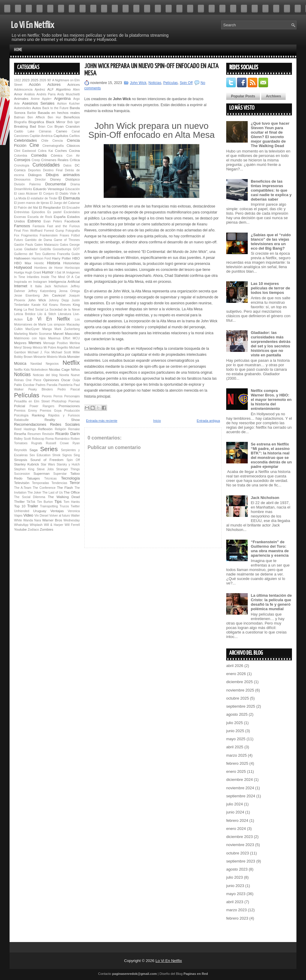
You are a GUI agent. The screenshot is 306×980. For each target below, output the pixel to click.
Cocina (74, 151)
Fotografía (73, 231)
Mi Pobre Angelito (56, 348)
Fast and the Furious (63, 226)
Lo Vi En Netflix (33, 25)
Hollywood (23, 267)
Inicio (157, 421)
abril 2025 (235, 747)
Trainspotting (49, 506)
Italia (38, 286)
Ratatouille (21, 420)
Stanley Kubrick (27, 464)
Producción (72, 411)
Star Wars (48, 464)
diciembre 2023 (240, 837)
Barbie (32, 113)
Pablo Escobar (24, 385)
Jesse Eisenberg (27, 296)
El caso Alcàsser (26, 194)
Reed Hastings (25, 429)
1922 (17, 80)
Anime (35, 99)
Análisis (30, 94)
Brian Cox (45, 127)
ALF (50, 89)
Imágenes (73, 273)
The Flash (65, 487)
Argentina (62, 99)
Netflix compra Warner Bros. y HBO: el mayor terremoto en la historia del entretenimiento (271, 400)
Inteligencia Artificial (64, 281)
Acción (35, 84)
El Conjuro (47, 194)
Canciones (21, 136)
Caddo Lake (24, 131)
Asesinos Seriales (38, 103)
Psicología (21, 415)
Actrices (74, 84)
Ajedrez (40, 90)
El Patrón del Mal (26, 208)
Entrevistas (22, 212)
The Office (72, 492)
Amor (18, 94)
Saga (33, 450)
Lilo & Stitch (47, 314)
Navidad (36, 364)
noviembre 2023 (240, 845)
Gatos (64, 245)
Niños (75, 369)
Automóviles (23, 108)
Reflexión (45, 429)
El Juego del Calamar (65, 203)
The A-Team (23, 488)
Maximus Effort (59, 338)
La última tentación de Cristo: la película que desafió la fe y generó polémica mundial (271, 602)
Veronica (74, 511)
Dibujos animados (63, 175)
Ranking (38, 415)
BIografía (20, 122)
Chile (45, 141)
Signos (67, 455)
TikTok (31, 502)
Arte (17, 104)
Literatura (65, 314)
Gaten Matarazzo (46, 245)
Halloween (22, 258)
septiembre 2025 (241, 706)
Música (20, 363)
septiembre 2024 (241, 796)
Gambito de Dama (38, 240)
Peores (47, 396)
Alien (76, 90)
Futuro (19, 240)
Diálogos (35, 175)
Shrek (56, 455)
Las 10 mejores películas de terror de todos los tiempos (270, 288)
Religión (60, 429)
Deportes (34, 170)
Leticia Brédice (25, 314)
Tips (58, 502)
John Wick (37, 300)
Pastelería (66, 385)
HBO (76, 258)
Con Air (73, 156)
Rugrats (37, 443)
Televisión (22, 483)
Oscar (66, 380)
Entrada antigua (208, 421)
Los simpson (56, 325)
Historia (53, 263)
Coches (61, 151)
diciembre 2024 (240, 780)
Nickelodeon (39, 370)
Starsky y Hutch (68, 464)
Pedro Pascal (69, 389)
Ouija (76, 380)
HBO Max (23, 263)
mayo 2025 (236, 739)
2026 (43, 80)
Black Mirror (56, 122)
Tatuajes (33, 478)
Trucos (64, 506)
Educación (72, 189)
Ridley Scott (22, 439)
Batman (19, 117)
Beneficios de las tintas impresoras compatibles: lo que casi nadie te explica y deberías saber (271, 190)
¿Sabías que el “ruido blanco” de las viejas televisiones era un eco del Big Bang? (271, 242)
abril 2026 (235, 666)
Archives (274, 96)
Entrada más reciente (102, 421)
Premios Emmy (26, 411)
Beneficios (72, 117)
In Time (20, 277)
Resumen (34, 434)
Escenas (20, 217)
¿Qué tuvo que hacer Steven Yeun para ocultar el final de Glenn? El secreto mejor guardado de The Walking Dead (270, 135)
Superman (42, 473)
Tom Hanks (72, 502)
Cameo (62, 131)
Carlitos (75, 136)
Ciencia (58, 141)
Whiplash (36, 525)
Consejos (22, 160)
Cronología (22, 165)
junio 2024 (235, 812)
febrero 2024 (237, 821)
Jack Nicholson (56, 286)
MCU (76, 338)
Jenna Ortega (69, 291)
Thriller (19, 502)
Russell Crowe (58, 443)
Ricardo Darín (68, 434)
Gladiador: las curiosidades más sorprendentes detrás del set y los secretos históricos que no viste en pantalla (271, 344)
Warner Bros (52, 520)
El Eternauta (69, 198)
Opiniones (51, 380)
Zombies (46, 529)
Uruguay (40, 511)
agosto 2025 (237, 714)
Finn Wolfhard (32, 231)
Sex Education (40, 455)
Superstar (60, 474)
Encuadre (73, 208)
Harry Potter (62, 258)
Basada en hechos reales (59, 113)
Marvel (58, 333)
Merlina (75, 343)
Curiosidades (46, 165)
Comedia (39, 155)
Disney (56, 179)
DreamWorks (23, 189)
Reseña (20, 434)
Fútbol (75, 235)
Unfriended (22, 511)
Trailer (33, 506)
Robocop (38, 439)
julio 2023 (235, 877)
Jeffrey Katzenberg (42, 291)
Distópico (73, 179)
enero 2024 (236, 829)
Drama (75, 184)
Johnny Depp (59, 300)
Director (40, 180)
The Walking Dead (64, 497)
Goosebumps (62, 249)
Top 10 (20, 506)
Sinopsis (21, 460)
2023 (26, 80)
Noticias (22, 374)
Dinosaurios (22, 180)
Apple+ (47, 99)
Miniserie (40, 357)
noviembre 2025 (240, 690)
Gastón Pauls (24, 245)
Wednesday (72, 520)
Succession (22, 474)
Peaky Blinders (41, 389)
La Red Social (34, 310)
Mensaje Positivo (56, 343)
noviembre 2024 (240, 788)
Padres (40, 385)
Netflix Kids (22, 370)
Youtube (20, 529)
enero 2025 (236, 771)
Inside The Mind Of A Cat (60, 277)
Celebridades (26, 140)
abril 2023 (235, 902)
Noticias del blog (45, 375)
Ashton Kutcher (68, 104)
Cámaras (45, 131)
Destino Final (53, 170)
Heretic (39, 263)
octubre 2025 (238, 698)
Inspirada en (23, 282)
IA (64, 273)
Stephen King (24, 469)
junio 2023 (235, 886)
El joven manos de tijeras (32, 203)
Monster (74, 357)
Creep (36, 160)
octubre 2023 (238, 853)
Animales (21, 99)
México (38, 348)
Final (17, 231)
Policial (20, 406)
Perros (58, 396)
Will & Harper (54, 525)
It (31, 286)
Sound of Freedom (47, 460)
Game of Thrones (67, 240)
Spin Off (73, 460)
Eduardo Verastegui (49, 189)
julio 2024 (235, 804)
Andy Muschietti (68, 94)
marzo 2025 (237, 755)
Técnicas (51, 478)
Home (18, 50)
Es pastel (54, 212)
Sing (77, 455)
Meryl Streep (23, 348)
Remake (74, 429)
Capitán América (41, 136)
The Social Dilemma (30, 497)
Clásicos (73, 145)
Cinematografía (53, 146)
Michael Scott (61, 352)
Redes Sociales (65, 424)
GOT (77, 249)
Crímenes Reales (55, 160)
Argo (76, 99)
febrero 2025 (237, 763)
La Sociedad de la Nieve (62, 310)
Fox (17, 235)
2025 (34, 80)
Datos (67, 165)
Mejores (20, 343)
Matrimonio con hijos (30, 338)
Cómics (57, 155)
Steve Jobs (45, 469)
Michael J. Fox (39, 352)
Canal (76, 131)
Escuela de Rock (40, 217)
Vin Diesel (41, 516)
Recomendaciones (30, 424)
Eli (64, 208)
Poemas (74, 401)
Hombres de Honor (48, 268)
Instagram (40, 282)
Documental (55, 184)
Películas (27, 395)
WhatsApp (21, 525)
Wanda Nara (32, 520)
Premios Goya (51, 411)
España (60, 217)
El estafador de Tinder (42, 198)
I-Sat (58, 273)
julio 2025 (235, 723)
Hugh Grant (33, 273)
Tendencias (59, 483)
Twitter (75, 506)
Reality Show (62, 420)
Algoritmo (63, 89)
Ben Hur (54, 117)
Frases (65, 235)
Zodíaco (33, 530)
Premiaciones (69, 406)
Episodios (38, 212)
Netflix (71, 362)
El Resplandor (50, 207)
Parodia (52, 385)
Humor (48, 272)
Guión (76, 254)
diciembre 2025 (240, 682)
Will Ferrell (72, 525)
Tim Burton (45, 502)
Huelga (19, 273)
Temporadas (40, 483)
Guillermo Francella (56, 254)
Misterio (52, 357)
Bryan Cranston (67, 126)
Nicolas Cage (59, 369)
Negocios (52, 364)
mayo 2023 (236, 894)
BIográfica (36, 122)
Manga (47, 329)
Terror (75, 483)
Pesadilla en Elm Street (32, 401)
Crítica (75, 160)
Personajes (72, 396)
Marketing (21, 334)
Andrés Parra (46, 94)
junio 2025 (235, 731)
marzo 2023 (237, 910)
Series (49, 449)
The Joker (34, 493)
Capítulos (61, 136)
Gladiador (31, 249)
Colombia (21, 156)
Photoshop (59, 401)
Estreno (34, 221)
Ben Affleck (36, 117)
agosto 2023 (237, 869)
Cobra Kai (45, 151)
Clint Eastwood (25, 151)
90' (49, 80)
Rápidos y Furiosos (64, 415)
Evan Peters (53, 221)
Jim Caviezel (54, 295)
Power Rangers (42, 406)
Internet (21, 286)
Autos (36, 108)
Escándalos (72, 212)
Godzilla (45, 249)
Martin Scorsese (40, 334)
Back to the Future (56, 108)
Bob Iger (74, 122)
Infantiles (33, 277)
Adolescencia (23, 90)
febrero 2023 (237, 918)
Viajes (18, 516)
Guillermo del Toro (27, 254)
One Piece (33, 380)
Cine (34, 145)
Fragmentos (29, 235)
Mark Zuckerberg (67, 329)
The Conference (44, 488)
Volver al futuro (60, 516)
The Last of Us (52, 493)
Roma (50, 439)
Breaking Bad (25, 126)
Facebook (72, 221)
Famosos (22, 226)
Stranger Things (68, 469)
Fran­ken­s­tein (49, 235)
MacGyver (32, 329)
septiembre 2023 (241, 861)
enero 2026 (236, 674)
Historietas (72, 263)
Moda (62, 357)
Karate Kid (39, 305)
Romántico (62, 439)
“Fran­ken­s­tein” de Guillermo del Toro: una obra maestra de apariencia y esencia (270, 549)
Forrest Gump (54, 231)
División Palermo (27, 184)
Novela (64, 375)
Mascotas (72, 333)
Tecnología (70, 478)
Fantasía (39, 226)
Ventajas (57, 511)
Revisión (48, 434)
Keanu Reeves (60, 305)
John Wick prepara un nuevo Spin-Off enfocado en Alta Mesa (151, 70)
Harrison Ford (41, 258)
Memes (35, 343)
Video (28, 515)
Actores (54, 84)
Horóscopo (72, 268)
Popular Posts (243, 96)
